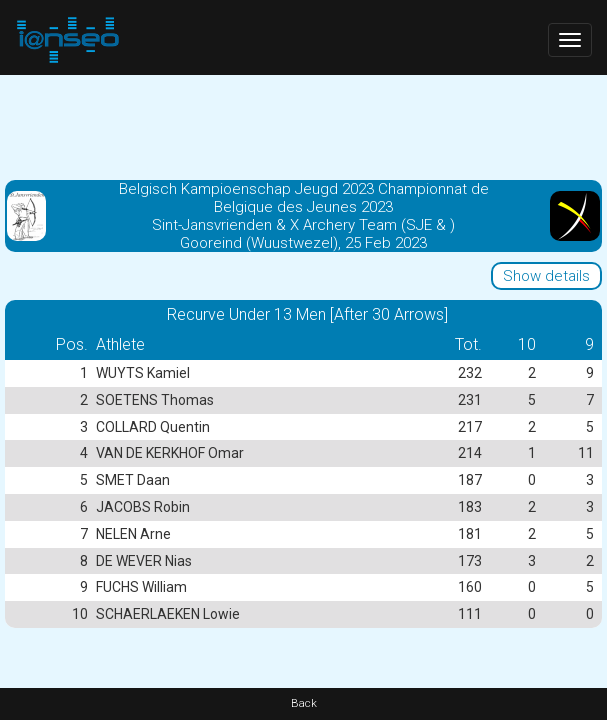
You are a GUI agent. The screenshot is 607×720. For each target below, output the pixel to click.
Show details (546, 276)
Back (304, 703)
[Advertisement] (303, 125)
